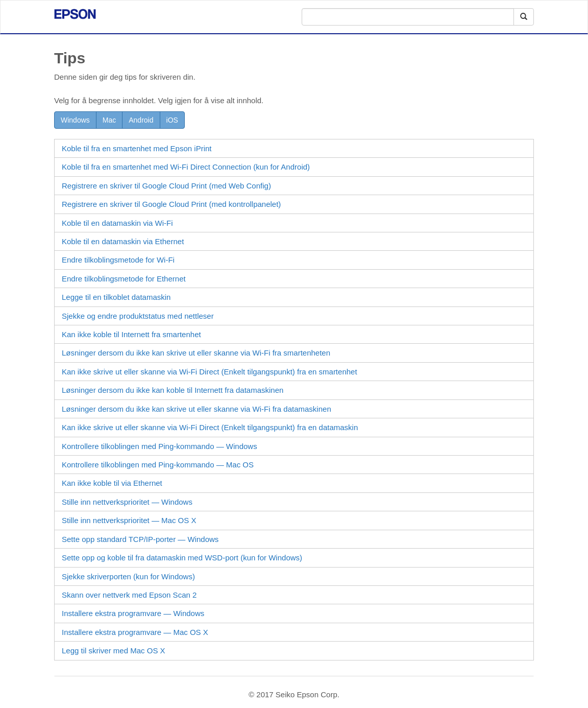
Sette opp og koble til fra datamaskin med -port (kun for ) (182, 558)
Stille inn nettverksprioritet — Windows (127, 502)
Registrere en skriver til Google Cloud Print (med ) (166, 186)
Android (141, 120)
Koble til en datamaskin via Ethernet (123, 241)
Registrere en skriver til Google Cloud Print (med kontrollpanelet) (171, 204)
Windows (75, 120)
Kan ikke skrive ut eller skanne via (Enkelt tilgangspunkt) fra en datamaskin (210, 427)
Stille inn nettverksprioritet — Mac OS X (129, 520)
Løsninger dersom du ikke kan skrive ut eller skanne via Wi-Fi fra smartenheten (196, 353)
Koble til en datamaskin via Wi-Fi (117, 223)
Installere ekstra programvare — (133, 613)
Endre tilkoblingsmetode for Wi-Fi (118, 260)
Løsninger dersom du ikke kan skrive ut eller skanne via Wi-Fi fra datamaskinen (197, 409)
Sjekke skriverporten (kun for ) (128, 576)
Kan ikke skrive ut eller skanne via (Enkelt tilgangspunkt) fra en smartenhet (210, 372)
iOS (172, 120)
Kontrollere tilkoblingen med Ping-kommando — (160, 446)
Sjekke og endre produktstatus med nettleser (138, 316)
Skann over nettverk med (129, 595)
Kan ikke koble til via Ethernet (112, 483)
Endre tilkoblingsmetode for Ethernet (124, 279)
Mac (109, 120)
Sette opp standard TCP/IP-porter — (140, 539)
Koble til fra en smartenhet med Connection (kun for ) (186, 167)
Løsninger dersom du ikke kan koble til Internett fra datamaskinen (173, 390)
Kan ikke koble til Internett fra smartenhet (131, 334)
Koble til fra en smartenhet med (137, 148)
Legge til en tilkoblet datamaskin (116, 297)
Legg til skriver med (114, 651)
